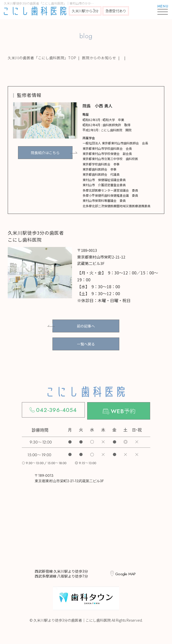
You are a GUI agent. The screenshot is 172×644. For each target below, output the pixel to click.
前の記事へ (86, 326)
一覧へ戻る (86, 344)
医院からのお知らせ (99, 58)
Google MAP (125, 572)
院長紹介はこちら (45, 153)
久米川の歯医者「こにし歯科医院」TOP (42, 58)
